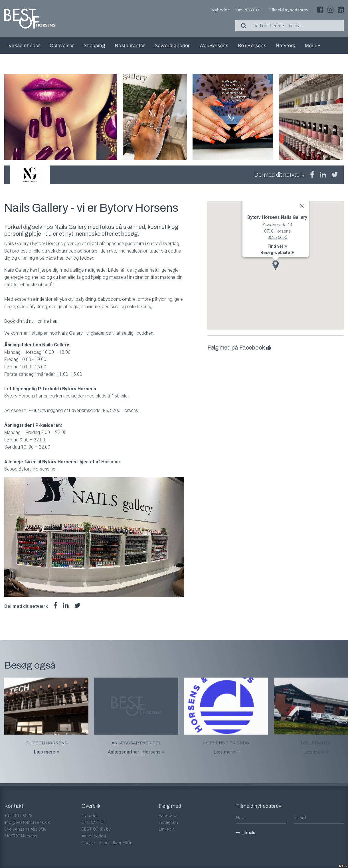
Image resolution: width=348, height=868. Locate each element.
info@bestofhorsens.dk (27, 822)
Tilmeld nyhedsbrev (289, 10)
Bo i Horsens (252, 46)
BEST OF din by (96, 829)
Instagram (168, 822)
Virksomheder (24, 46)
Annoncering (94, 836)
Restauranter (130, 46)
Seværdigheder (172, 46)
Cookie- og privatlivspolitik (106, 843)
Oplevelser (62, 46)
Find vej (277, 247)
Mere (313, 46)
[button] (276, 265)
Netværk (286, 46)
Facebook (169, 815)
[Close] (302, 206)
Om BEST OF (249, 10)
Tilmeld (246, 833)
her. (54, 321)
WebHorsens (214, 46)
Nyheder (220, 10)
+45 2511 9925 (18, 815)
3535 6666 (277, 237)
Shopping (94, 46)
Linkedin (167, 829)
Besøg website (277, 253)
